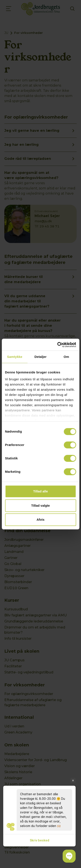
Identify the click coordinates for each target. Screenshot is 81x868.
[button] (69, 856)
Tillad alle (40, 491)
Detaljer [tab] (41, 357)
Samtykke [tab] (15, 357)
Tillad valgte (40, 505)
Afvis (40, 520)
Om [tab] (66, 357)
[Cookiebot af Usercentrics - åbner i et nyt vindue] (58, 345)
